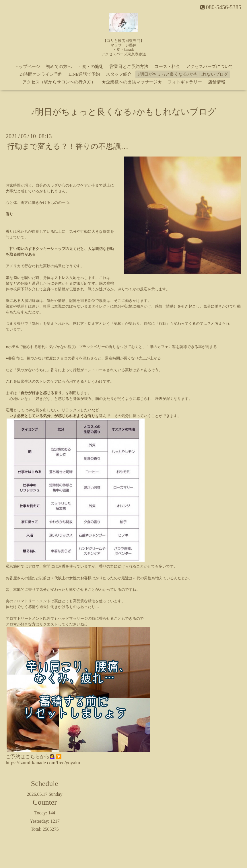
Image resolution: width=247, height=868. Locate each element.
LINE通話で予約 (84, 74)
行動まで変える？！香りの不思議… (68, 146)
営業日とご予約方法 (129, 67)
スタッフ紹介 (119, 74)
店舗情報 (217, 82)
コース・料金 (167, 67)
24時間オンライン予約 (41, 74)
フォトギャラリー (185, 82)
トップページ (27, 67)
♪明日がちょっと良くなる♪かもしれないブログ (183, 74)
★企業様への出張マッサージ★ (132, 82)
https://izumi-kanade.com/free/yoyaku (43, 763)
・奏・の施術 (91, 67)
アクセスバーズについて (210, 67)
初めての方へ (59, 67)
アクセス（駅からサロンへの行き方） (59, 82)
